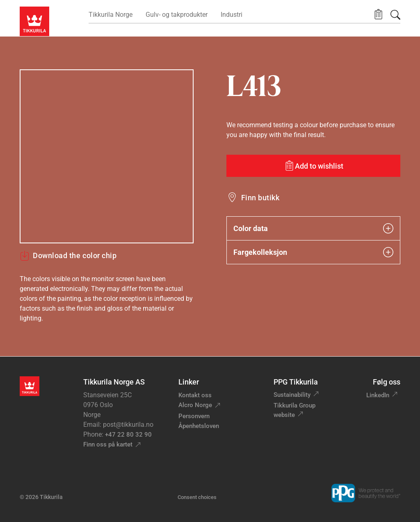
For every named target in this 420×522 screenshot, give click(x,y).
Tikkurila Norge (111, 15)
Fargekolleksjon (313, 252)
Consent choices (197, 497)
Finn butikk (260, 198)
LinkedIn (378, 395)
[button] (378, 15)
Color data (313, 228)
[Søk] (395, 15)
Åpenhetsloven (199, 426)
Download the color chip (68, 256)
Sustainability (292, 395)
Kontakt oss (195, 395)
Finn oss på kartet (108, 444)
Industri (232, 15)
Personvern (194, 416)
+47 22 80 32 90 (128, 435)
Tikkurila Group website (294, 410)
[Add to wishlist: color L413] (313, 166)
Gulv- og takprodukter (177, 15)
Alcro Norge (195, 405)
